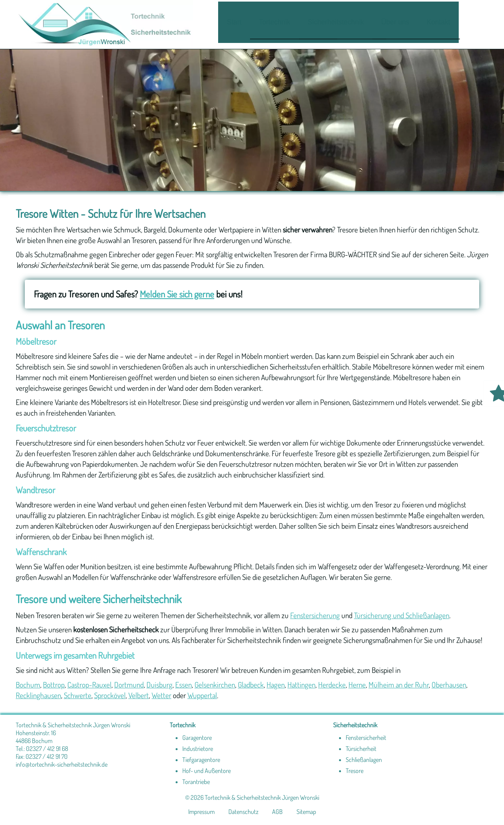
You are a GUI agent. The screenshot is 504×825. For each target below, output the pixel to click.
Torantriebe (196, 782)
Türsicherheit (361, 749)
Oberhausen (449, 685)
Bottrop (54, 685)
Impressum (201, 812)
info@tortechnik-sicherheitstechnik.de (62, 764)
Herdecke (332, 685)
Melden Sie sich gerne (177, 294)
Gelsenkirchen (215, 685)
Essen (183, 685)
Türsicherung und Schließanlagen (402, 615)
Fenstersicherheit (366, 738)
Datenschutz (243, 812)
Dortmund (129, 685)
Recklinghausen (38, 695)
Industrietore (198, 749)
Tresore (355, 771)
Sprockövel (110, 695)
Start (234, 22)
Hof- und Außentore (207, 771)
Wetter (161, 695)
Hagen (276, 685)
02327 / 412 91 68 (47, 749)
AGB (277, 812)
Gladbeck (251, 685)
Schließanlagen (364, 760)
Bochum (28, 685)
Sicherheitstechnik (336, 22)
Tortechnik (274, 22)
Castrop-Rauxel (89, 685)
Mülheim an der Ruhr (399, 685)
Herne (357, 685)
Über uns (395, 22)
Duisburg (159, 685)
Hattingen (301, 685)
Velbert (139, 695)
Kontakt (439, 22)
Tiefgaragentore (201, 760)
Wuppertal (202, 695)
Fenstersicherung (315, 615)
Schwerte (78, 695)
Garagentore (197, 738)
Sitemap (306, 812)
